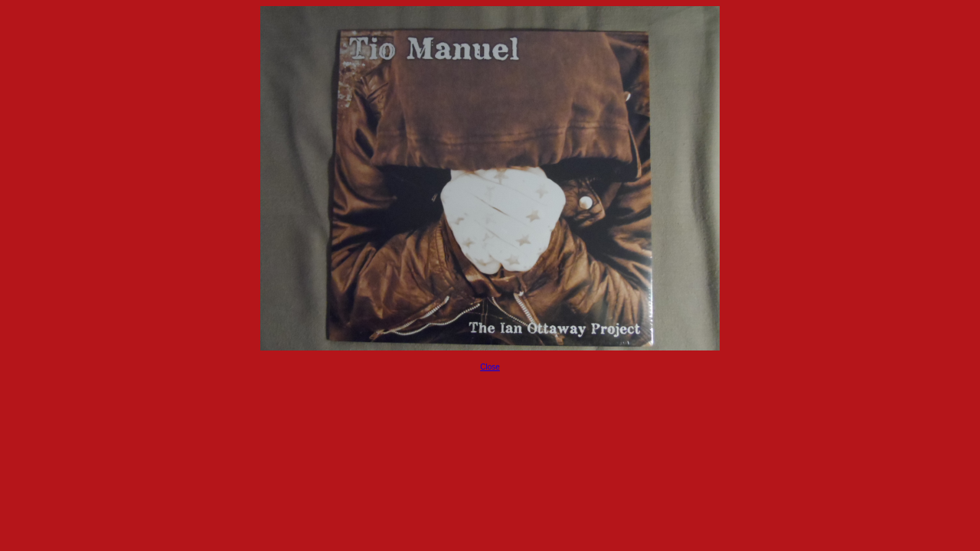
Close (490, 367)
